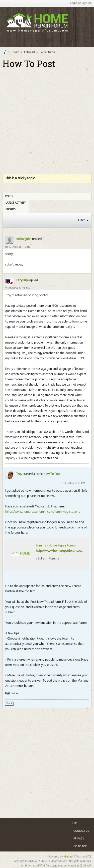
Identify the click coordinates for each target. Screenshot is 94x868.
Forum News (47, 52)
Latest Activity (16, 203)
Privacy (79, 839)
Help (74, 823)
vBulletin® (69, 857)
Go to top (80, 846)
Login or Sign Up (81, 3)
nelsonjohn (24, 239)
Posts (9, 196)
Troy (19, 474)
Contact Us (81, 831)
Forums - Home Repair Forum (56, 546)
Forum (15, 52)
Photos (11, 209)
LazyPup (22, 280)
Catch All (29, 52)
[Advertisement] (47, 118)
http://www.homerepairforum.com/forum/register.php (43, 512)
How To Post (52, 474)
